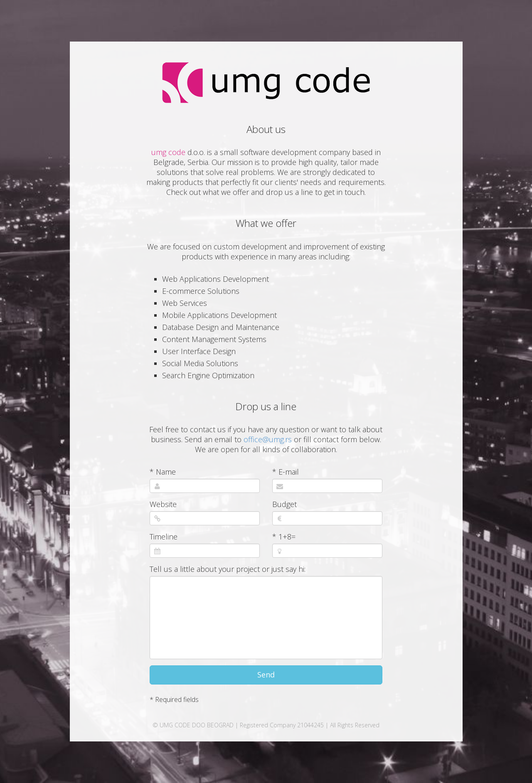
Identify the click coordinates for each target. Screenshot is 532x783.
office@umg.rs (268, 439)
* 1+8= (284, 537)
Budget (284, 504)
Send (266, 675)
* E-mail (286, 472)
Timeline (164, 537)
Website (163, 504)
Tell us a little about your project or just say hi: (228, 569)
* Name (163, 472)
